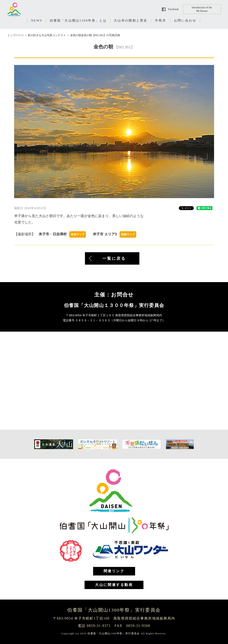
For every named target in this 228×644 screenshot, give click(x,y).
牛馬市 (161, 20)
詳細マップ (128, 234)
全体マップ (78, 234)
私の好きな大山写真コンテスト (47, 35)
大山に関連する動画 (114, 585)
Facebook (173, 9)
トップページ (16, 35)
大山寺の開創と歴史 (131, 20)
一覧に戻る (114, 258)
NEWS (37, 20)
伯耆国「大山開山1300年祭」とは (78, 20)
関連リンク (114, 571)
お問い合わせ (185, 20)
